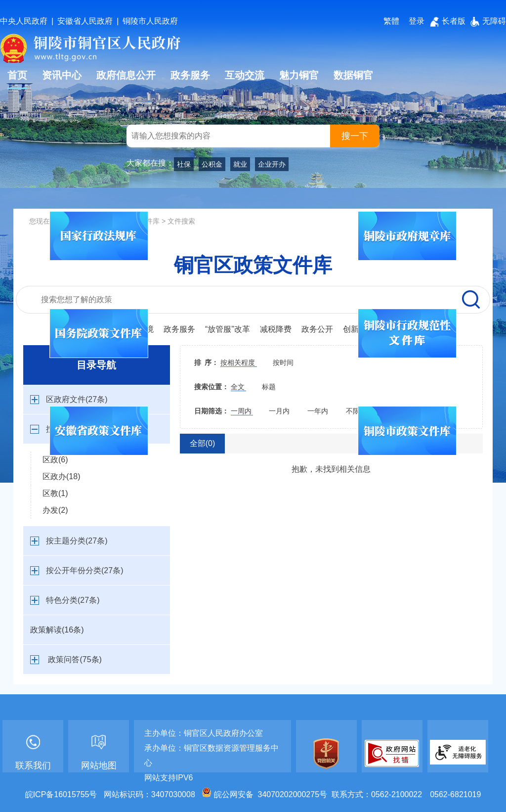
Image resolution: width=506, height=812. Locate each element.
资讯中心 (62, 75)
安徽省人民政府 (85, 21)
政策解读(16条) (57, 630)
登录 (417, 21)
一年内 (319, 411)
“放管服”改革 (228, 329)
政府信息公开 (126, 75)
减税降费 (276, 329)
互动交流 (245, 75)
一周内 (242, 411)
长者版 (447, 21)
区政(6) (55, 460)
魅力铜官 (299, 75)
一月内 (280, 411)
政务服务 (190, 75)
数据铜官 (353, 75)
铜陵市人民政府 (150, 21)
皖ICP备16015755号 (61, 794)
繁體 (391, 21)
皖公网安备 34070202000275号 (264, 794)
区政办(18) (61, 476)
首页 (17, 75)
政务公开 (317, 329)
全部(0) (203, 443)
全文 (239, 387)
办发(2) (55, 510)
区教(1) (55, 493)
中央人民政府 (24, 21)
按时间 (283, 362)
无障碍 (488, 21)
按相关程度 (239, 362)
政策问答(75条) (75, 659)
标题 (269, 387)
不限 (353, 411)
